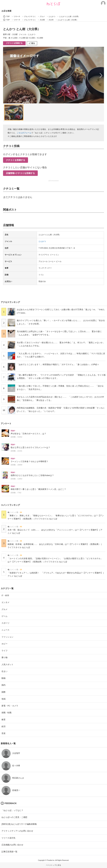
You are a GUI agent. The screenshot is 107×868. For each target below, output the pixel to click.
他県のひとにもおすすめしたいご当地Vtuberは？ (32, 475)
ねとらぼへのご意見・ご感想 (14, 817)
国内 (4, 685)
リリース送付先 (8, 838)
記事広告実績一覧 (9, 852)
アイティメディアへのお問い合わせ (17, 831)
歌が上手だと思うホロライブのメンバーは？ (30, 448)
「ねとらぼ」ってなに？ (12, 810)
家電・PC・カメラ (10, 706)
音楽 (4, 733)
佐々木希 (16, 766)
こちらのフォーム (24, 133)
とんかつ (42, 241)
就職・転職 (6, 713)
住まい (4, 671)
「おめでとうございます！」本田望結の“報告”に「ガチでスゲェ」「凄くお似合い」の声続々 (58, 364)
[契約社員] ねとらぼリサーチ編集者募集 (19, 824)
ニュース (5, 630)
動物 (4, 678)
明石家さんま (18, 778)
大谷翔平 (16, 753)
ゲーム (4, 616)
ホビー (4, 644)
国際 (4, 692)
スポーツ (5, 623)
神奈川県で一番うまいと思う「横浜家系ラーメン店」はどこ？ (38, 489)
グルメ (4, 609)
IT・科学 (5, 595)
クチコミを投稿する (14, 43)
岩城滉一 (16, 790)
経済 (4, 726)
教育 (4, 720)
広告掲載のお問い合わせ (12, 845)
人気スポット (7, 664)
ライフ (4, 651)
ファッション (7, 637)
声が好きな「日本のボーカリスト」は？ (28, 434)
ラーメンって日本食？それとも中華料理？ (29, 462)
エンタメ (5, 602)
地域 (4, 699)
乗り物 (4, 657)
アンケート (6, 423)
